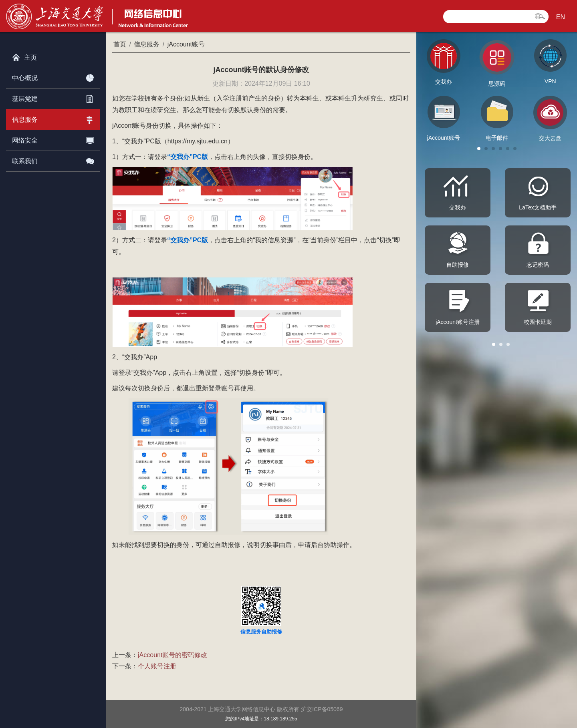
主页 (24, 56)
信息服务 (53, 118)
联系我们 (53, 160)
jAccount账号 (186, 44)
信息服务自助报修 (261, 632)
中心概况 (53, 76)
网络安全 (53, 139)
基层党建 (53, 97)
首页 (120, 44)
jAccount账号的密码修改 (172, 655)
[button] (479, 149)
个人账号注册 (157, 666)
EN (561, 17)
